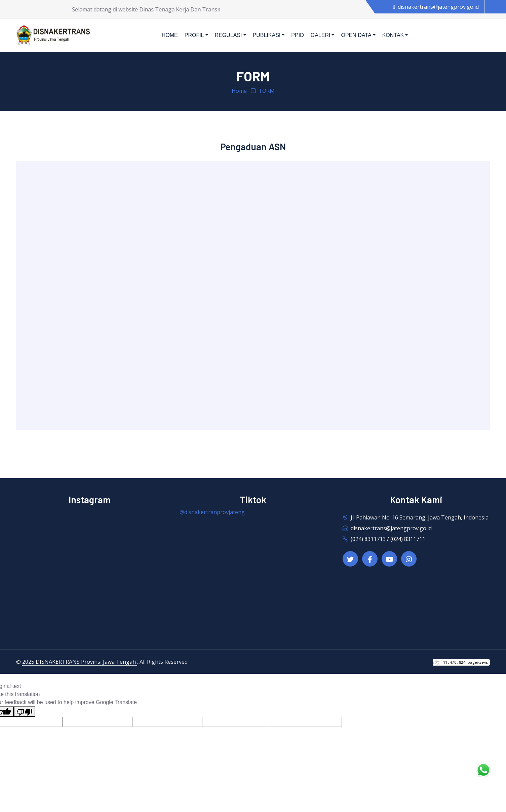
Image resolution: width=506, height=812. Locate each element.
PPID (297, 35)
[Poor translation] (25, 712)
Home (170, 35)
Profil (194, 35)
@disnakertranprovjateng (212, 512)
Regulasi (228, 35)
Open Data (356, 35)
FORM (267, 91)
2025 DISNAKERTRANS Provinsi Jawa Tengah (80, 662)
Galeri (321, 35)
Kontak (393, 35)
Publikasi (267, 35)
